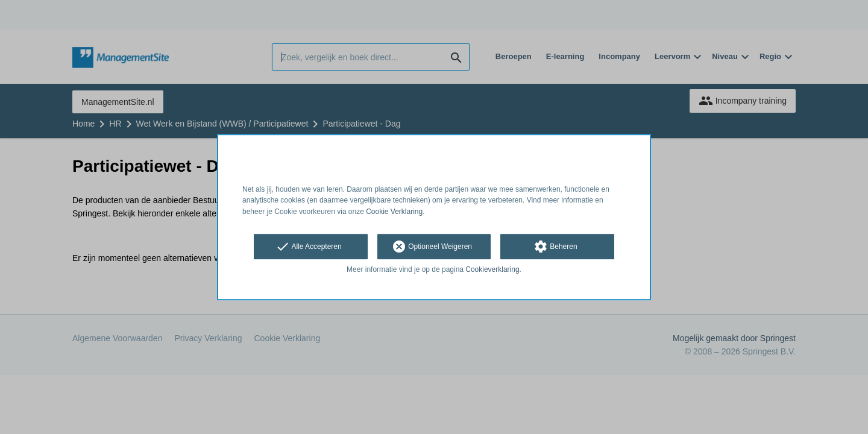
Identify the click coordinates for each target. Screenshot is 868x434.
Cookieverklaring (492, 269)
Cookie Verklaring (394, 212)
